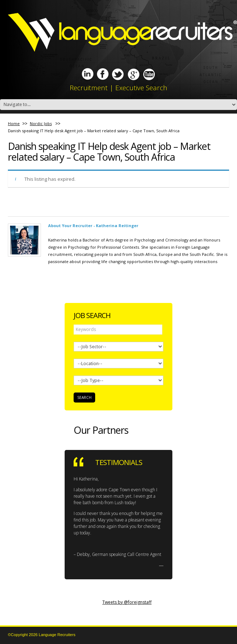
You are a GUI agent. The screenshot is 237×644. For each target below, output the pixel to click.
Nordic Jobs (41, 123)
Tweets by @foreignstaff (127, 602)
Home (14, 123)
